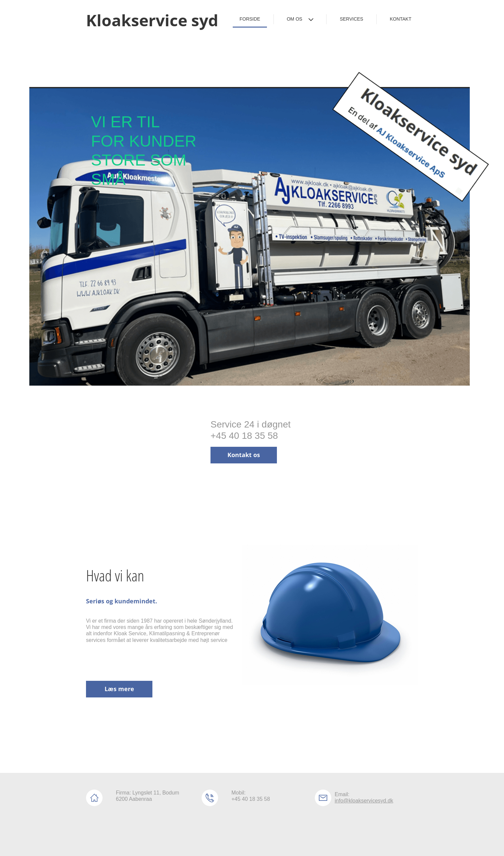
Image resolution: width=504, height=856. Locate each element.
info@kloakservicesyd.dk (364, 801)
